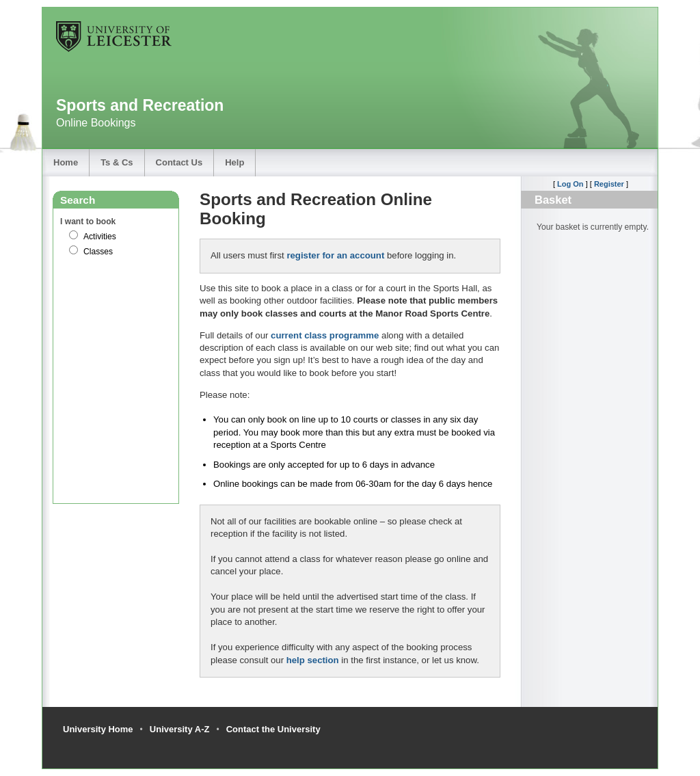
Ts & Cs (117, 162)
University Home (98, 729)
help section (313, 660)
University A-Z (180, 729)
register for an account (335, 255)
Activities (100, 237)
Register (609, 184)
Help (234, 162)
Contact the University (273, 729)
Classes (98, 252)
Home (66, 162)
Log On (570, 184)
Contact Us (179, 162)
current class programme (325, 335)
